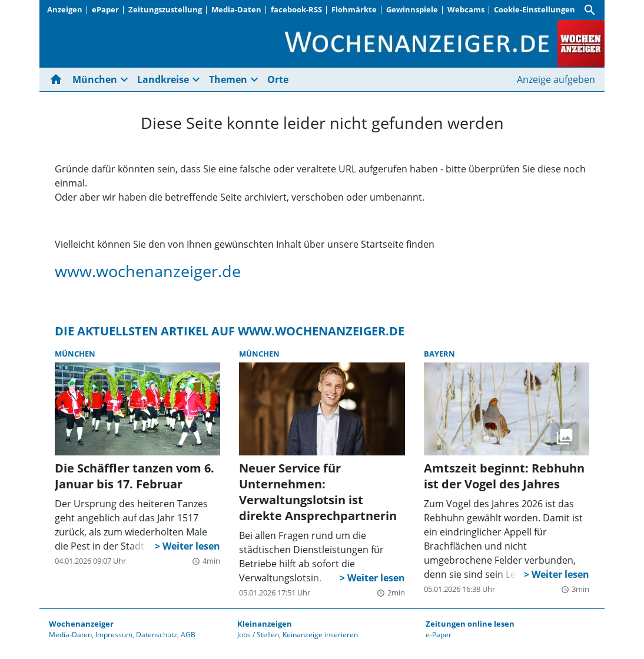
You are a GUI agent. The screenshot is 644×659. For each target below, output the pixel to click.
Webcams (466, 9)
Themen (228, 79)
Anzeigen (65, 9)
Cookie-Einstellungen (535, 9)
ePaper (105, 9)
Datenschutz (157, 635)
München (95, 79)
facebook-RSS (296, 9)
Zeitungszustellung (165, 9)
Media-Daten (236, 9)
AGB (188, 635)
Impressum (114, 635)
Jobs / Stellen (258, 635)
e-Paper (439, 635)
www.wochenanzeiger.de (148, 271)
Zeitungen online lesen (470, 624)
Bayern (439, 354)
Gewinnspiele (412, 9)
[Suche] (590, 10)
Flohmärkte (354, 9)
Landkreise (163, 79)
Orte (278, 79)
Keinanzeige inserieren (320, 635)
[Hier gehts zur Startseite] (58, 79)
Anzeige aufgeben (556, 79)
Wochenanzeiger (81, 624)
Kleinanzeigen (265, 624)
